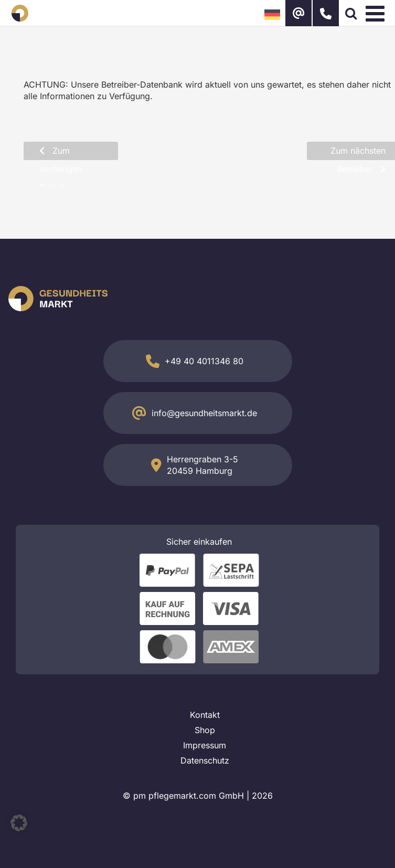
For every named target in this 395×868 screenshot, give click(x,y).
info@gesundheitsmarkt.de (204, 413)
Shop (205, 730)
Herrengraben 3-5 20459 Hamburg (202, 465)
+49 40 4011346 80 (204, 361)
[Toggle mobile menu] (377, 13)
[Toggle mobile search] (351, 13)
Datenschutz (205, 760)
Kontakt (205, 715)
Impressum (205, 745)
